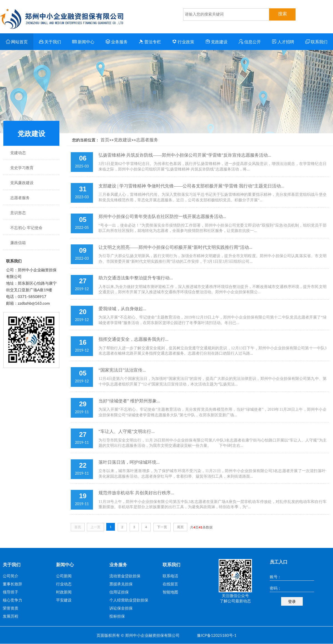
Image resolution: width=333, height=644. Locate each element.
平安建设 (64, 600)
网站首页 (17, 42)
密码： (276, 588)
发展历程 (11, 616)
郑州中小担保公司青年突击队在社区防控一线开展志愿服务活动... (162, 216)
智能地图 (170, 592)
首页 (105, 140)
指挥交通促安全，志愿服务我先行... (133, 339)
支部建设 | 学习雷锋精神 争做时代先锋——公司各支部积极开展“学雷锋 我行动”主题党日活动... (191, 186)
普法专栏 (150, 42)
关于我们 (50, 42)
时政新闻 (64, 592)
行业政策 (183, 42)
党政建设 (217, 42)
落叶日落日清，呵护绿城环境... (129, 462)
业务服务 (117, 42)
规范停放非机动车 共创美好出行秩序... (136, 493)
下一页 (162, 527)
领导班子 (11, 592)
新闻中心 (83, 42)
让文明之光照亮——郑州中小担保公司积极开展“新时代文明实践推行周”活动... (175, 247)
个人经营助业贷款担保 (129, 600)
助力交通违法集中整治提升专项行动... (136, 278)
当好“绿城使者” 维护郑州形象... (129, 401)
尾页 (180, 527)
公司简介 (11, 576)
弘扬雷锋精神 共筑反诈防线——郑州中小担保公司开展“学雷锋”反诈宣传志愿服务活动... (185, 155)
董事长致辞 (12, 584)
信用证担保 (119, 592)
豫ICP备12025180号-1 (217, 635)
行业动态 (64, 584)
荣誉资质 (11, 608)
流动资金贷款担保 (125, 576)
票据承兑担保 (121, 584)
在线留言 (170, 584)
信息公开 (250, 42)
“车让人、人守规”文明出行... (127, 431)
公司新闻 (64, 576)
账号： (276, 577)
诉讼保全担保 (121, 608)
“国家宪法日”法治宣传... (122, 370)
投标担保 (117, 616)
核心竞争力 (12, 600)
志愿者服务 (147, 140)
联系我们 (316, 42)
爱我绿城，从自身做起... (122, 309)
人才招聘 (283, 42)
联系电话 (170, 576)
